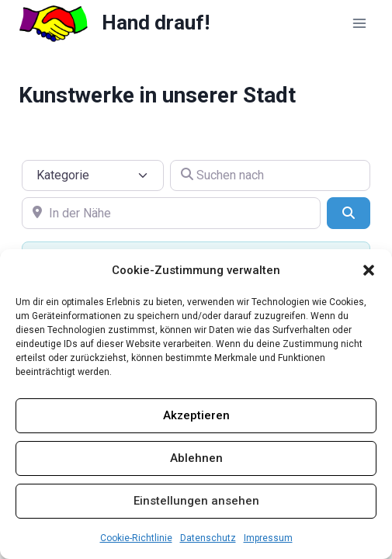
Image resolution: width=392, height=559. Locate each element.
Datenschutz (208, 538)
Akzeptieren (196, 415)
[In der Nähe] (171, 213)
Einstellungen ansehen (196, 501)
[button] (369, 270)
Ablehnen (196, 458)
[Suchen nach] (271, 175)
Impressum (268, 538)
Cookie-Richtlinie (136, 538)
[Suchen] (349, 213)
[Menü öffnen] (359, 23)
